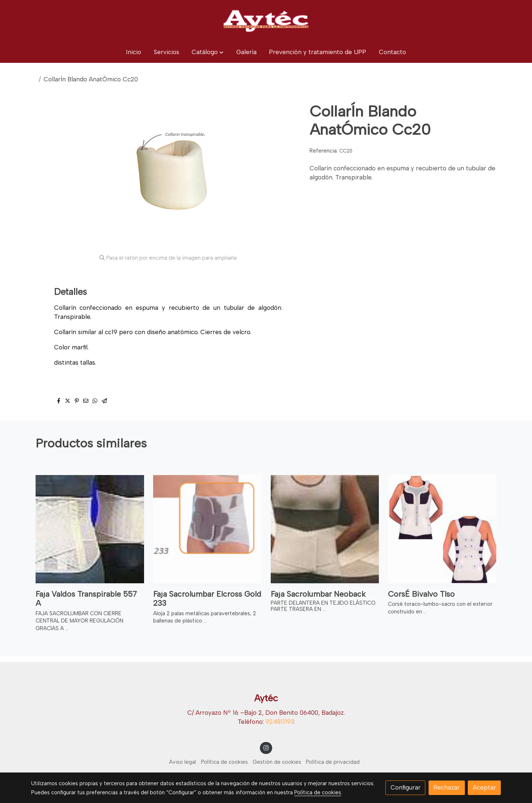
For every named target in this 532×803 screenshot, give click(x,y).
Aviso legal (183, 762)
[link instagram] (266, 747)
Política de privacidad (333, 762)
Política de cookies (224, 762)
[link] (266, 21)
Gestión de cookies (277, 762)
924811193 (280, 722)
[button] (208, 52)
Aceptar (484, 787)
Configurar (406, 787)
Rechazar (447, 787)
